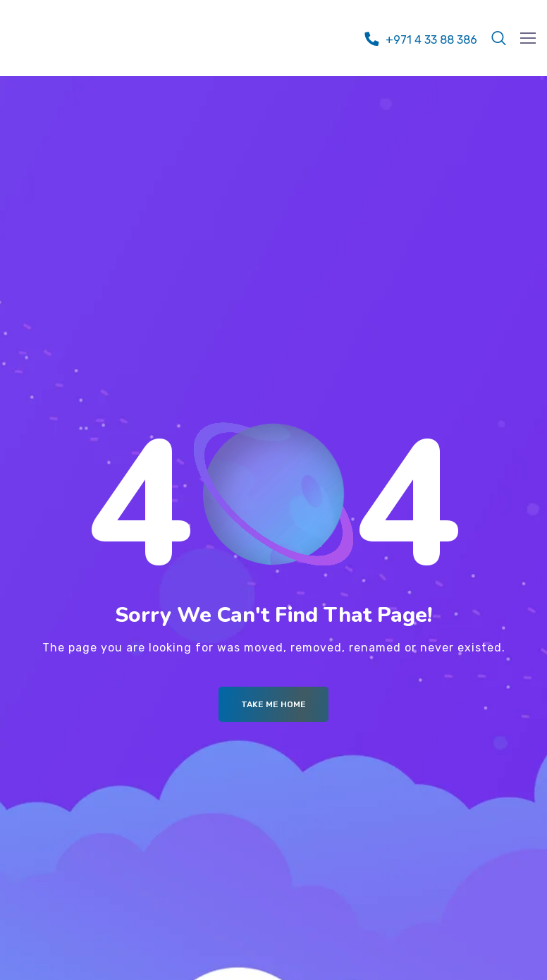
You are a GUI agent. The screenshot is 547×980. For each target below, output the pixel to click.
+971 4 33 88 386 (431, 40)
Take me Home (273, 704)
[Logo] (89, 35)
